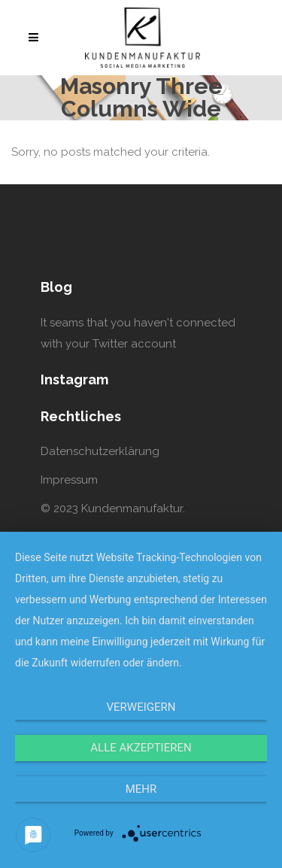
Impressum (69, 480)
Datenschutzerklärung (100, 451)
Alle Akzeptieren (141, 748)
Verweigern (141, 707)
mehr (141, 789)
